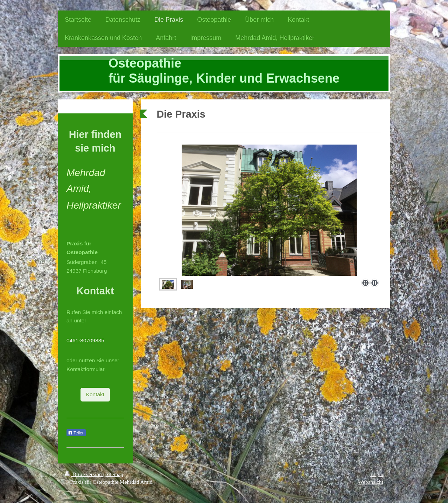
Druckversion (84, 474)
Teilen (76, 433)
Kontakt (95, 394)
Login (377, 474)
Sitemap (114, 474)
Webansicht (371, 482)
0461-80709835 (85, 340)
